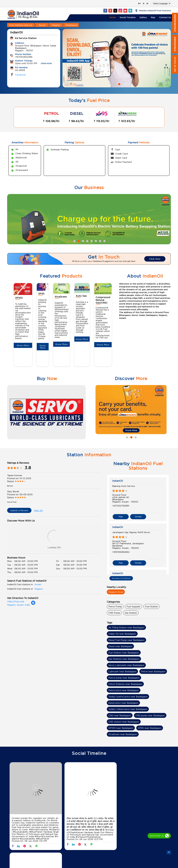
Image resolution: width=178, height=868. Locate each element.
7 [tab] (100, 241)
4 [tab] (87, 241)
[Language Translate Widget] (161, 3)
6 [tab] (96, 241)
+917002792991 (121, 506)
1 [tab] (115, 84)
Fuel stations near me (21, 25)
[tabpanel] (117, 58)
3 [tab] (83, 241)
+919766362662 (121, 552)
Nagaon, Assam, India (19, 605)
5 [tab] (91, 241)
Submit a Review (19, 510)
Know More (23, 345)
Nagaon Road (116, 592)
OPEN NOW (46, 64)
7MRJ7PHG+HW (16, 602)
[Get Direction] (33, 604)
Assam (42, 25)
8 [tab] (104, 241)
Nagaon (56, 25)
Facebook (20, 75)
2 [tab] (119, 84)
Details (138, 516)
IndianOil (118, 481)
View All (38, 510)
